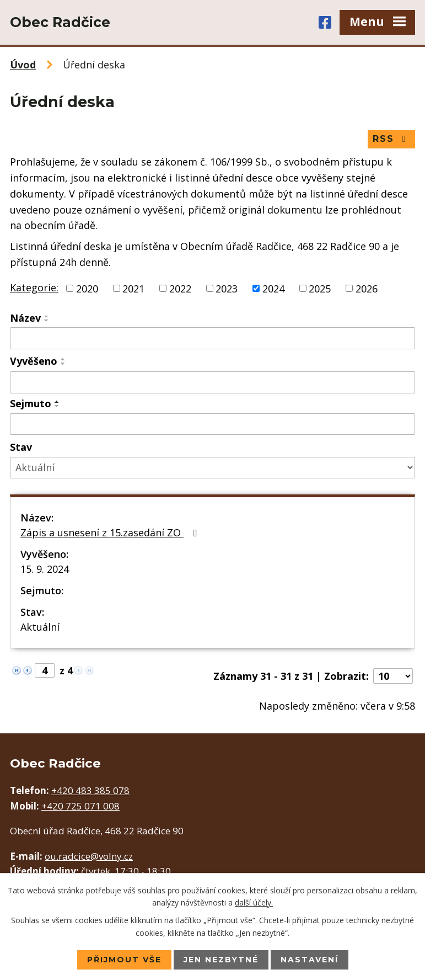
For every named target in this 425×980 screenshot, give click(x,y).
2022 (180, 288)
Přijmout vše (124, 960)
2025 (320, 288)
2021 (133, 288)
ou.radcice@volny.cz (89, 856)
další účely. (254, 902)
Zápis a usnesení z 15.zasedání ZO (111, 532)
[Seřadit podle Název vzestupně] (47, 316)
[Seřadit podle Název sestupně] (47, 321)
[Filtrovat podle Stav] (213, 468)
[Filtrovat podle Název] (213, 338)
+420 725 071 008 (80, 806)
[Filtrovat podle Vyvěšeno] (213, 382)
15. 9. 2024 (45, 569)
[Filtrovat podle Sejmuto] (213, 424)
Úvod (23, 65)
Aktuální (40, 627)
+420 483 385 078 (90, 790)
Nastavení (310, 960)
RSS (391, 139)
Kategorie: (34, 287)
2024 (273, 288)
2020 (87, 288)
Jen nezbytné (221, 960)
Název (25, 318)
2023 (227, 288)
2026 (367, 288)
